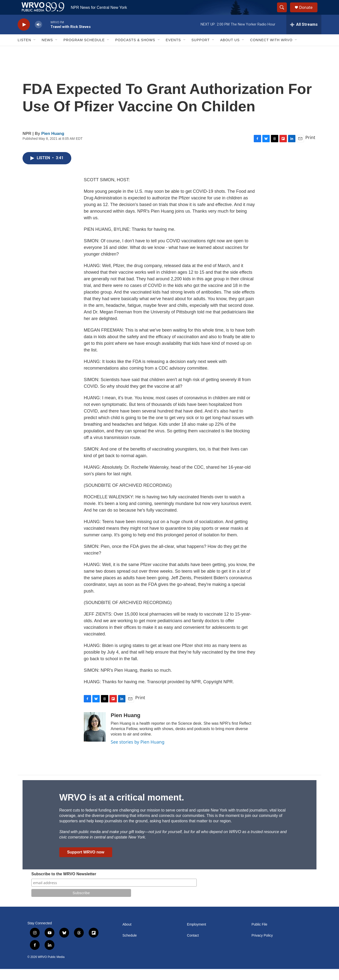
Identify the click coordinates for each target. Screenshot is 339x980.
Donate (309, 13)
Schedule (130, 947)
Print (310, 148)
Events (173, 51)
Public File (260, 935)
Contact (193, 947)
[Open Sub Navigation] (35, 51)
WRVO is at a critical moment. (122, 808)
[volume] (38, 36)
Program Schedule (84, 51)
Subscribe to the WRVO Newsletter (64, 885)
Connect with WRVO (271, 51)
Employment (196, 935)
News (47, 51)
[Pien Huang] (95, 738)
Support (201, 51)
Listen (24, 51)
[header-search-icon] (284, 13)
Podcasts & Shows (135, 51)
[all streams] (304, 36)
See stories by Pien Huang (138, 753)
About (127, 935)
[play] (24, 36)
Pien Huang (53, 145)
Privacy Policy (262, 947)
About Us (230, 51)
